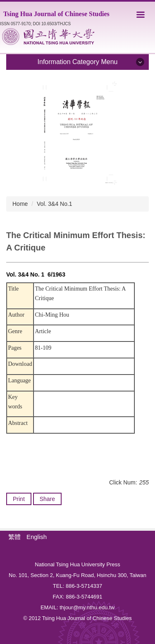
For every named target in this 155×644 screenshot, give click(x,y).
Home (20, 204)
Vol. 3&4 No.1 (55, 204)
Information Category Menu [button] (78, 62)
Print (19, 499)
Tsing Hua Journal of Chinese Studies (56, 14)
